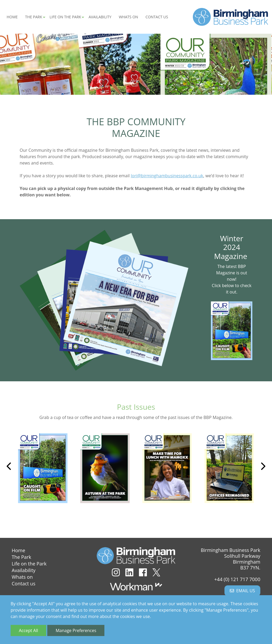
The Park (21, 557)
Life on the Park (29, 564)
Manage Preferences (76, 630)
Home (12, 17)
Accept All (28, 630)
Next (263, 467)
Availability (100, 17)
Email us (242, 591)
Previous (9, 467)
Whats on (128, 17)
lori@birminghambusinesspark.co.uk (167, 176)
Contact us (157, 17)
